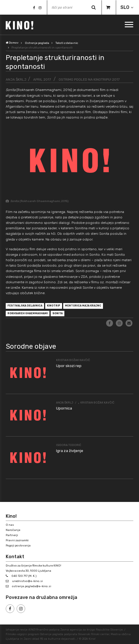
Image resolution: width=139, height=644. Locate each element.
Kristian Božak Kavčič (73, 360)
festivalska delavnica (25, 306)
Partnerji (12, 535)
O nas (10, 525)
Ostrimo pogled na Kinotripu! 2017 (89, 79)
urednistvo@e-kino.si (27, 581)
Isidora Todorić (69, 445)
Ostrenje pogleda (37, 43)
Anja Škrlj (16, 79)
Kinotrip (54, 306)
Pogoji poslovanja (18, 546)
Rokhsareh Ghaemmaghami (28, 313)
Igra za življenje (70, 451)
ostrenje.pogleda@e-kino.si (32, 586)
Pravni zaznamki (17, 540)
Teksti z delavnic (67, 43)
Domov (12, 43)
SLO (125, 7)
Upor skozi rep (69, 366)
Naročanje (13, 530)
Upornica (64, 408)
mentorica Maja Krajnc (83, 306)
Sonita (57, 313)
